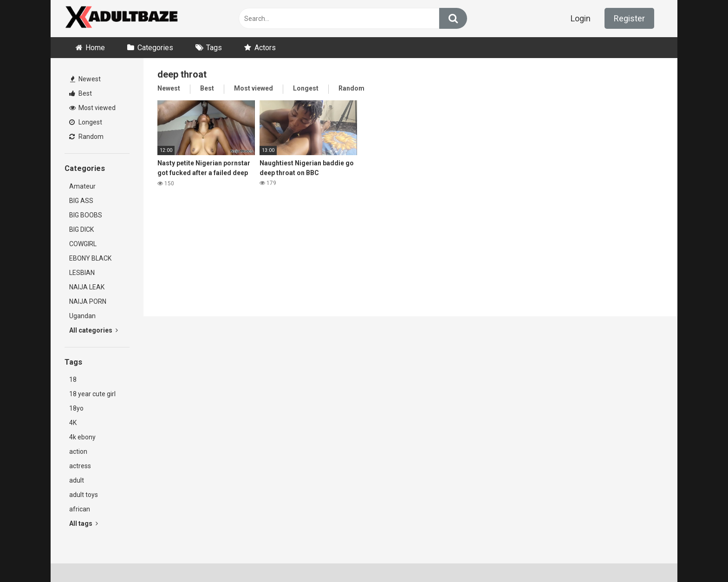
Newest (85, 79)
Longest (86, 122)
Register (629, 18)
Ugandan (82, 316)
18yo (76, 408)
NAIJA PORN (88, 301)
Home (95, 48)
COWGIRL (83, 244)
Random (86, 137)
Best (81, 93)
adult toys (84, 495)
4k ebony (82, 437)
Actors (265, 48)
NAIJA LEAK (87, 287)
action (78, 451)
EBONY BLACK (90, 258)
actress (80, 466)
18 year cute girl (92, 394)
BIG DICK (81, 229)
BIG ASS (81, 201)
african (80, 509)
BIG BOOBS (86, 215)
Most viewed (92, 108)
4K (73, 423)
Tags (214, 48)
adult (77, 480)
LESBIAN (82, 273)
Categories (155, 48)
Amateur (82, 186)
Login (581, 18)
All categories (94, 330)
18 (73, 379)
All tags (84, 523)
